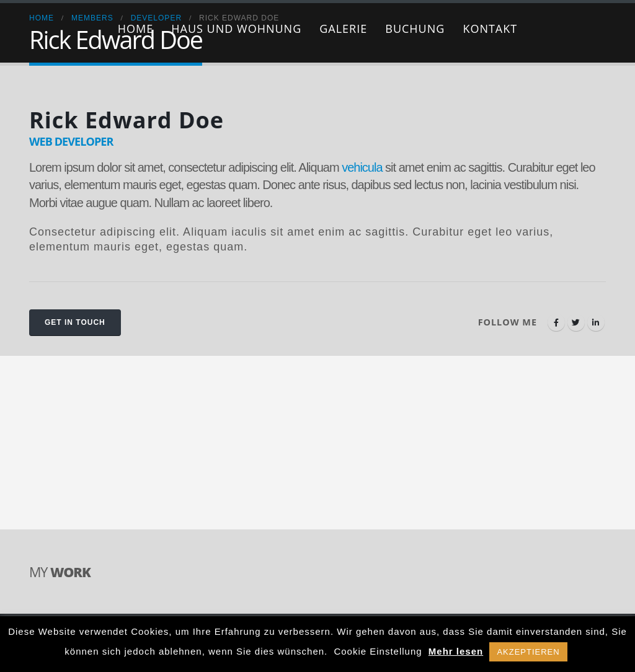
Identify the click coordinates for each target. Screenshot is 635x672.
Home (135, 29)
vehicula (362, 167)
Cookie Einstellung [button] (378, 651)
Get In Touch (75, 322)
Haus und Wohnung (236, 29)
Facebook (556, 322)
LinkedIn (596, 322)
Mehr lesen (456, 651)
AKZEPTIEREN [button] (528, 652)
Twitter (576, 322)
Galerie (343, 29)
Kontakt (490, 29)
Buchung (415, 29)
